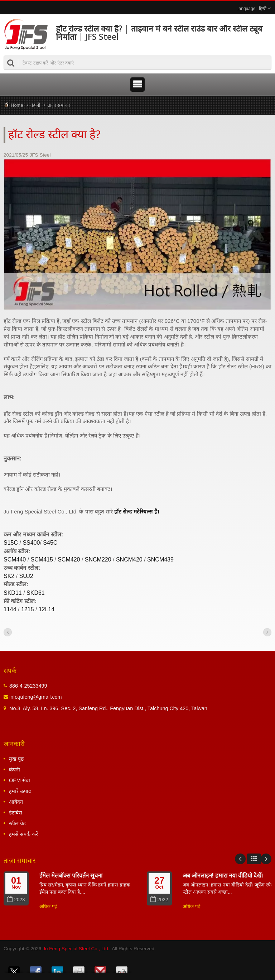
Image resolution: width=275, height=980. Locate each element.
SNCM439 (160, 560)
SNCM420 (129, 560)
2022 (159, 900)
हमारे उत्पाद (20, 791)
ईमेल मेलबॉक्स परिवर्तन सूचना (71, 875)
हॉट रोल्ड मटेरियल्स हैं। (137, 511)
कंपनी (35, 105)
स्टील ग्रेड (17, 823)
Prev (240, 859)
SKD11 (13, 593)
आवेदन (16, 802)
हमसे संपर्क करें (23, 834)
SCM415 (42, 560)
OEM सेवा (20, 780)
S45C (50, 543)
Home (17, 105)
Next (266, 859)
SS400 (31, 543)
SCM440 (15, 560)
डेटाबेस (16, 813)
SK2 (9, 576)
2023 (16, 900)
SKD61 (36, 593)
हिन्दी (263, 9)
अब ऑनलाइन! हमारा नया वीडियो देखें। (223, 875)
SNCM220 (98, 560)
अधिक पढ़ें (48, 906)
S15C (11, 543)
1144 (10, 609)
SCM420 (69, 560)
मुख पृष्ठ (16, 759)
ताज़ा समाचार (59, 105)
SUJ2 (26, 576)
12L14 (47, 609)
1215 (28, 609)
